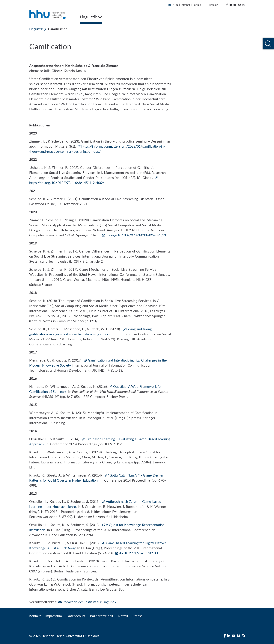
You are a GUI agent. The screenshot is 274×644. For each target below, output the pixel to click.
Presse (138, 616)
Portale (197, 5)
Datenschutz (76, 616)
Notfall (123, 616)
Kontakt (35, 616)
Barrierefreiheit (101, 616)
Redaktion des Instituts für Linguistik (87, 602)
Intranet (185, 5)
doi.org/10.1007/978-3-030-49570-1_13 (136, 235)
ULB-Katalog (211, 5)
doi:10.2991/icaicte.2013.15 (140, 553)
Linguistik (36, 29)
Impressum (54, 616)
